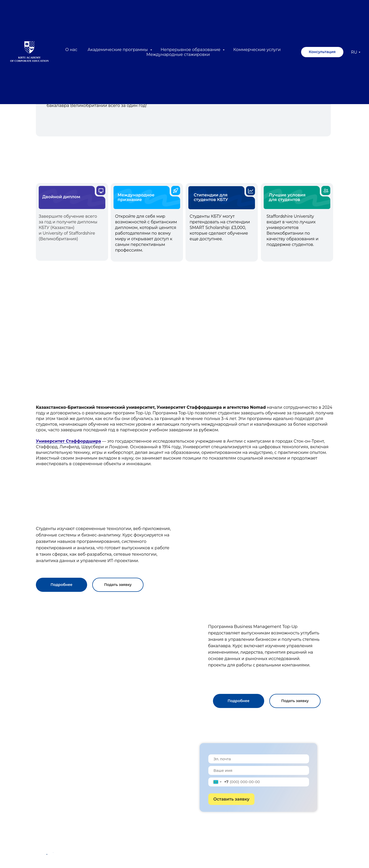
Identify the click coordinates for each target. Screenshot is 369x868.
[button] (61, 585)
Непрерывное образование (191, 50)
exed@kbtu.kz (147, 842)
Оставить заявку (232, 799)
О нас (71, 50)
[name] (259, 770)
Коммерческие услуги (257, 50)
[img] (182, 346)
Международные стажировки (178, 54)
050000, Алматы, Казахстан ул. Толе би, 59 (164, 852)
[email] (259, 759)
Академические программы (118, 50)
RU (354, 52)
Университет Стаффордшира (68, 441)
